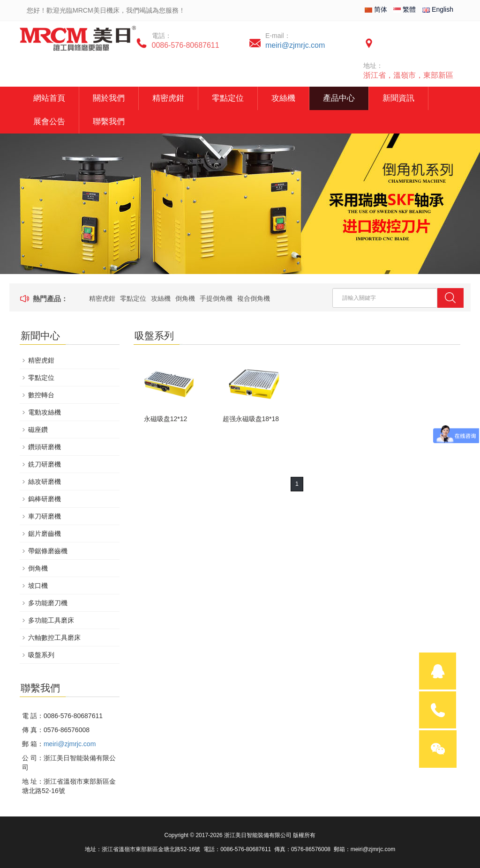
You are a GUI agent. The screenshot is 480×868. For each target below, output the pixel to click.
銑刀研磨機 (45, 464)
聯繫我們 (109, 122)
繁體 (405, 9)
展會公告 (49, 122)
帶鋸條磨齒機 (48, 551)
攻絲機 (283, 98)
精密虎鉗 (168, 98)
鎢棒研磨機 (45, 499)
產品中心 (339, 98)
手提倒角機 (216, 298)
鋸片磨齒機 (45, 534)
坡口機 (38, 586)
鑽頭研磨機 (45, 447)
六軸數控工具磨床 (54, 638)
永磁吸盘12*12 (166, 419)
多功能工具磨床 (51, 620)
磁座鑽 (38, 430)
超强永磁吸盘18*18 (251, 419)
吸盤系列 (41, 655)
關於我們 (109, 98)
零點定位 (228, 98)
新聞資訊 (398, 98)
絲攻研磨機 (45, 482)
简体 (376, 9)
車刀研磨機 (45, 516)
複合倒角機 (254, 298)
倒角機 (185, 298)
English (438, 9)
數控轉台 (41, 395)
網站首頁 (49, 98)
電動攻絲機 (45, 412)
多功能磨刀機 (48, 603)
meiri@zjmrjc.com (295, 45)
